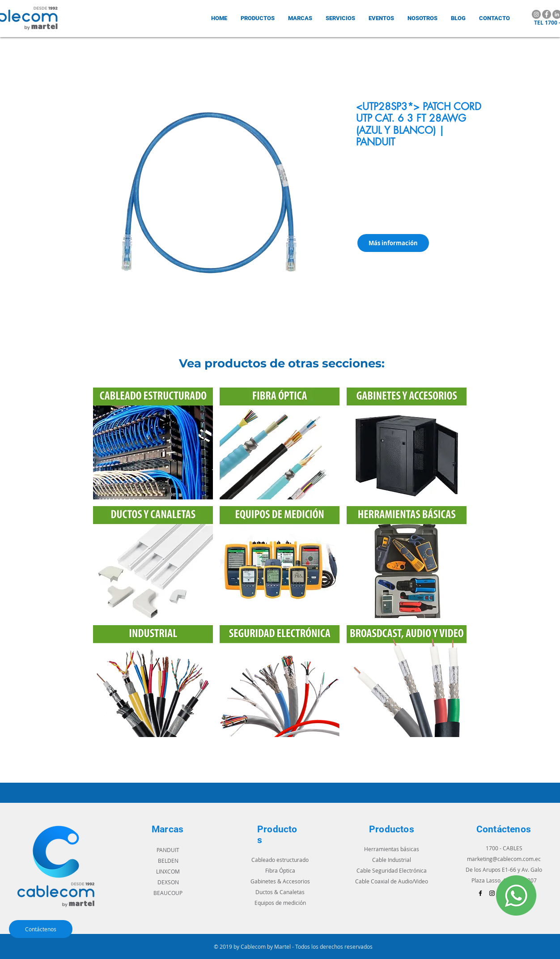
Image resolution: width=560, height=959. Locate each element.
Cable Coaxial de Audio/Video (392, 881)
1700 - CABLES (504, 848)
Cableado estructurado (280, 860)
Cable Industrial (392, 860)
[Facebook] (547, 14)
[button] (300, 18)
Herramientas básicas (392, 849)
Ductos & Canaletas (280, 892)
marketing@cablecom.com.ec (504, 859)
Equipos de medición (280, 903)
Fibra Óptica (280, 870)
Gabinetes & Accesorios (280, 881)
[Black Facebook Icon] (480, 893)
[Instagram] (536, 14)
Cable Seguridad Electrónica (392, 870)
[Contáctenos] (41, 929)
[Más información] (393, 243)
